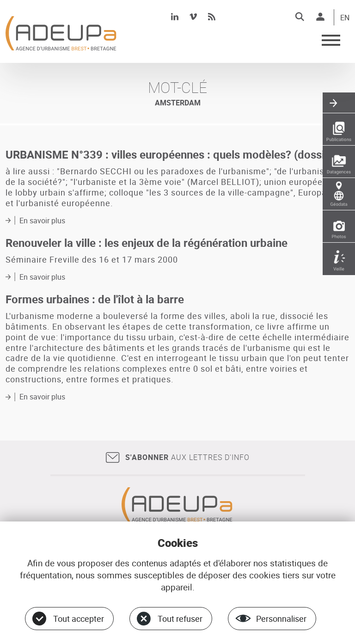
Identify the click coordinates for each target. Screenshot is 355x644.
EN (345, 18)
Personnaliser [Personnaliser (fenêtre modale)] (281, 619)
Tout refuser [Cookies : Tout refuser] (180, 619)
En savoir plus (42, 221)
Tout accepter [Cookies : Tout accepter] (79, 619)
